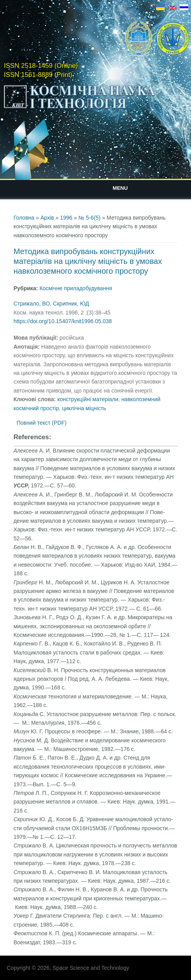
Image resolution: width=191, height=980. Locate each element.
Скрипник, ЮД (71, 304)
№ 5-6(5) (89, 218)
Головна (24, 218)
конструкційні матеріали (88, 399)
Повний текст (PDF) (42, 423)
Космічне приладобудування (76, 288)
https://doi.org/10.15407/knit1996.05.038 (63, 321)
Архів (47, 218)
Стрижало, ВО (32, 304)
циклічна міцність (84, 408)
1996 (66, 218)
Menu (120, 188)
